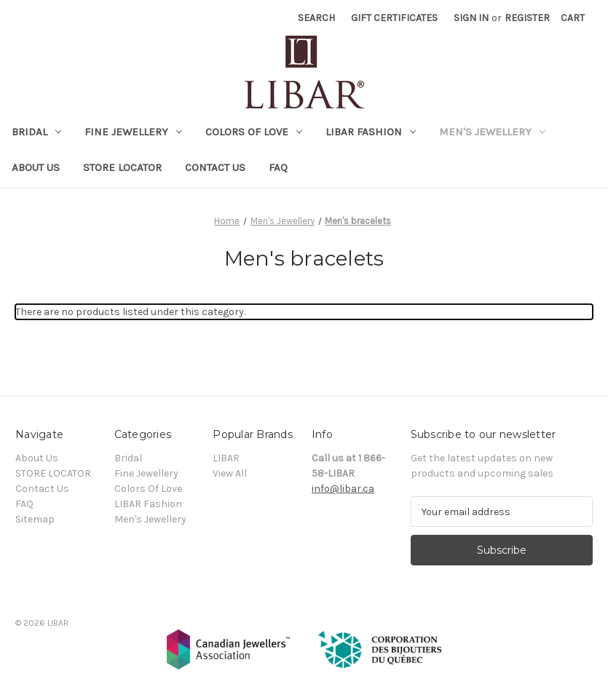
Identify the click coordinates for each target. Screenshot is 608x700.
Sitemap (35, 519)
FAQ (278, 167)
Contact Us (215, 167)
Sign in (471, 18)
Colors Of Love (254, 132)
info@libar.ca (343, 489)
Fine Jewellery (133, 132)
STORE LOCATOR (122, 167)
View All (230, 473)
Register (527, 18)
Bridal (36, 132)
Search (316, 18)
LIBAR (226, 458)
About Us (36, 167)
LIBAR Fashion (371, 132)
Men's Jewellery (492, 132)
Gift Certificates (394, 18)
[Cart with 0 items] (573, 18)
